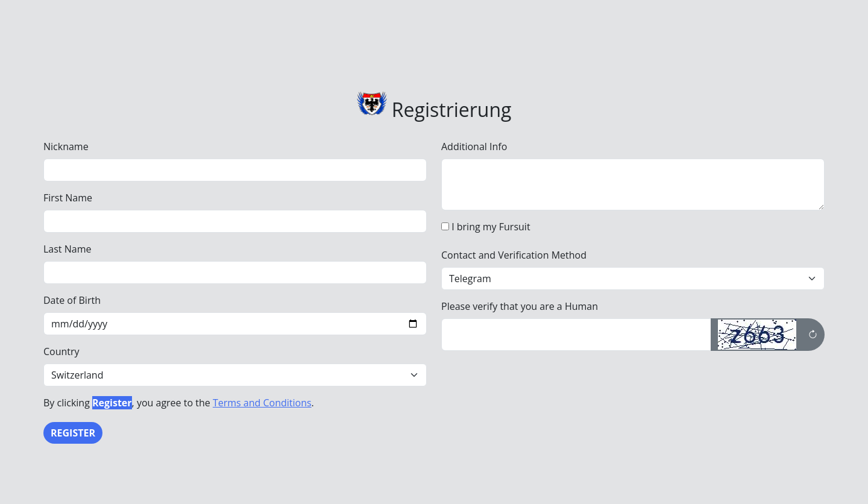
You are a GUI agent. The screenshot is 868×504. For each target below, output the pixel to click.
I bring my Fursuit (491, 227)
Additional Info (474, 146)
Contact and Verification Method (514, 255)
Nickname (66, 146)
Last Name (67, 249)
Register (73, 433)
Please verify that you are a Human (520, 306)
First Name (68, 198)
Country (61, 351)
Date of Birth (72, 300)
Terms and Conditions (262, 403)
